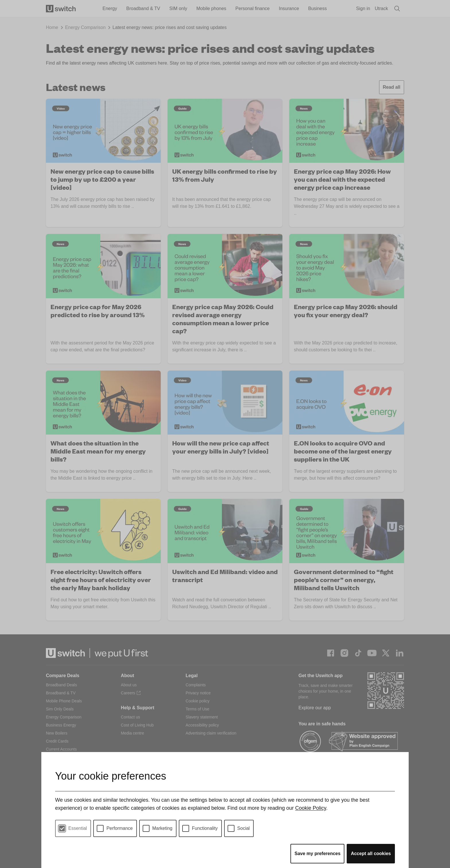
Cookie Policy (311, 808)
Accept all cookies (371, 854)
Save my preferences (317, 854)
